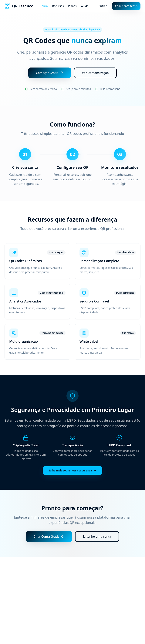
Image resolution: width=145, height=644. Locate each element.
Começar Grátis (50, 73)
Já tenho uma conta (97, 537)
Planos (72, 6)
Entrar (103, 6)
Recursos (58, 6)
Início (44, 6)
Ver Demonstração (95, 73)
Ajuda (85, 6)
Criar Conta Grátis (126, 6)
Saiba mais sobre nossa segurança (73, 470)
